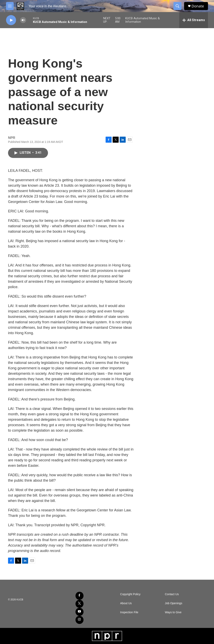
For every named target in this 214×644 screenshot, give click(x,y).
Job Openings (173, 603)
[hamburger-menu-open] (10, 6)
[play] (11, 20)
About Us (126, 603)
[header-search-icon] (177, 6)
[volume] (23, 20)
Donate (198, 6)
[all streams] (194, 20)
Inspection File (129, 612)
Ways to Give (173, 612)
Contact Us (172, 594)
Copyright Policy (130, 594)
